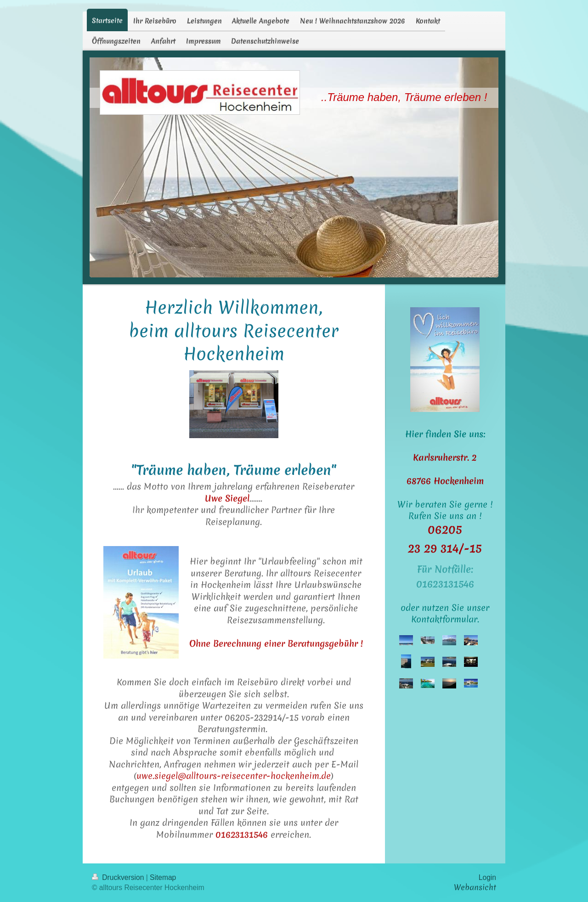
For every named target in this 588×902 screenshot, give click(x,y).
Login (487, 877)
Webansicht (475, 887)
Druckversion (119, 877)
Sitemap (163, 877)
